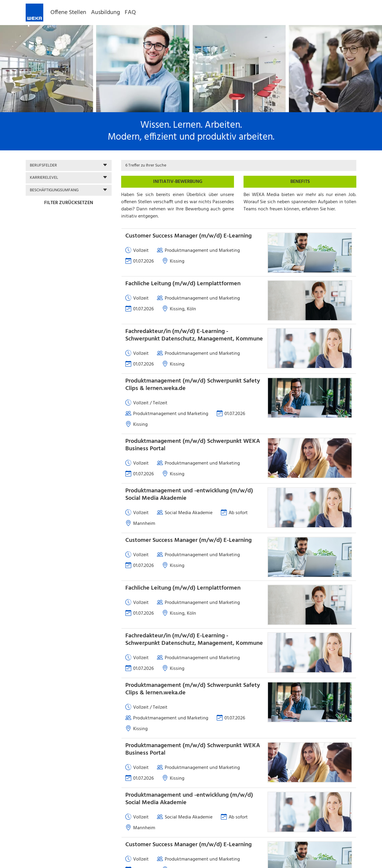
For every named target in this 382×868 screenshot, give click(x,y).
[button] (69, 166)
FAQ (130, 13)
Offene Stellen (68, 13)
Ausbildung (105, 13)
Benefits (300, 182)
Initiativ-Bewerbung (178, 182)
